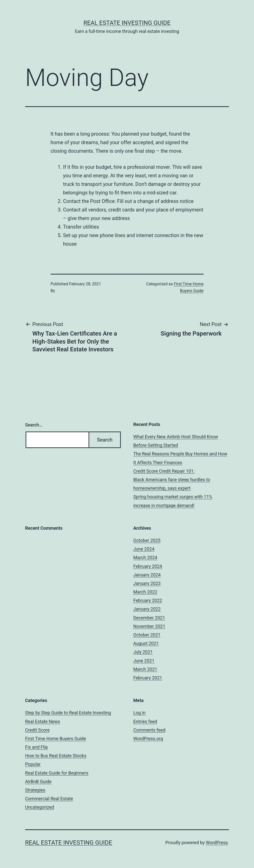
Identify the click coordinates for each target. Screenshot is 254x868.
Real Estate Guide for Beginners (57, 773)
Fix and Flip (36, 747)
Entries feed (145, 721)
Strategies (35, 790)
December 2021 (149, 618)
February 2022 (148, 600)
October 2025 (147, 540)
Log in (140, 713)
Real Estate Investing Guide (127, 23)
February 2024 (148, 566)
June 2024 (144, 549)
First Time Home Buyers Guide (56, 739)
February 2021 (148, 678)
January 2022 (147, 609)
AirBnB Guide (38, 781)
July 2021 (143, 652)
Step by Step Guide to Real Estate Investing (68, 713)
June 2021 (144, 661)
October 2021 (147, 635)
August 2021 (146, 643)
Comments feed (149, 730)
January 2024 (147, 575)
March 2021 (145, 669)
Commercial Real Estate (49, 799)
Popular (33, 764)
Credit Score (37, 730)
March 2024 (145, 557)
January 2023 (147, 583)
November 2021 (149, 626)
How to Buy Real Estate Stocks (56, 756)
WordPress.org (148, 739)
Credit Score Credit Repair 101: (164, 471)
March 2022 (145, 592)
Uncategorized (40, 807)
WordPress (217, 843)
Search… (34, 425)
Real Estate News (43, 721)
